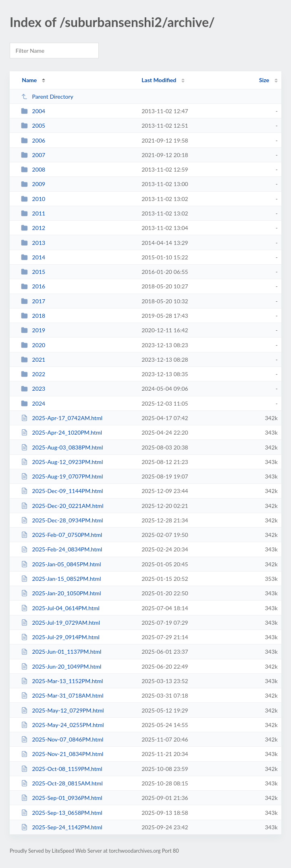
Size (264, 80)
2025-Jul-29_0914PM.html (60, 637)
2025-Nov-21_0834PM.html (62, 754)
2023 (33, 388)
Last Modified (159, 80)
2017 (33, 301)
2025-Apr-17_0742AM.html (62, 418)
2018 (33, 316)
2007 (33, 155)
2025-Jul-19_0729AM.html (60, 623)
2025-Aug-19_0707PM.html (62, 476)
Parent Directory (47, 96)
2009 (33, 184)
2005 (33, 125)
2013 (33, 243)
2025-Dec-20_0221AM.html (62, 506)
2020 (33, 345)
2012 (33, 228)
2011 (33, 213)
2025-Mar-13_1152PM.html (62, 681)
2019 (33, 330)
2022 (33, 374)
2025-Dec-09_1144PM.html (62, 491)
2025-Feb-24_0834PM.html (61, 549)
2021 (33, 359)
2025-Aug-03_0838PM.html (62, 447)
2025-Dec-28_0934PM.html (62, 520)
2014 (33, 257)
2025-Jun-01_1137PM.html (61, 652)
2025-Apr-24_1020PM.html (61, 432)
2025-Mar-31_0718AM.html (62, 695)
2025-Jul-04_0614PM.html (60, 608)
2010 (33, 199)
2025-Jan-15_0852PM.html (61, 579)
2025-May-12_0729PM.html (62, 710)
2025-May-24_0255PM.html (62, 725)
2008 (33, 169)
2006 (33, 140)
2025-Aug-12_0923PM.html (62, 462)
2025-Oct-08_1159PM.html (62, 769)
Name (29, 80)
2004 (33, 111)
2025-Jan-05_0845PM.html (61, 564)
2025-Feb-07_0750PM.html (61, 535)
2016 (33, 286)
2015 (33, 272)
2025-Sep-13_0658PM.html (62, 813)
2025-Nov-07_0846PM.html (62, 739)
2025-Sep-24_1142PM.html (62, 827)
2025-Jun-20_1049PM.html (61, 666)
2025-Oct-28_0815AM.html (62, 783)
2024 (33, 403)
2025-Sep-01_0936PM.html (62, 798)
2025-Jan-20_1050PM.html (61, 593)
